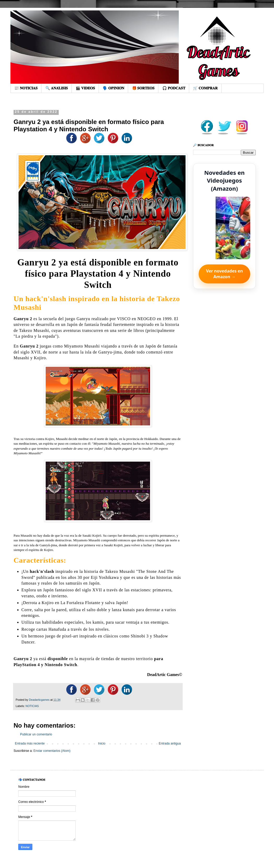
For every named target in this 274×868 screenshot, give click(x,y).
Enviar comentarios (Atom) (52, 751)
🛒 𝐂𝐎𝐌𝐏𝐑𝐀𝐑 (205, 88)
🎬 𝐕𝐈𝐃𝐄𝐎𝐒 (85, 88)
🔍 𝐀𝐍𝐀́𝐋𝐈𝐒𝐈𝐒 (57, 88)
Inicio (102, 743)
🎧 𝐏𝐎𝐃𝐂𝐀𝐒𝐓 (174, 88)
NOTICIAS (32, 706)
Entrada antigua (170, 743)
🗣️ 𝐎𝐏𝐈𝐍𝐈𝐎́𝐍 (114, 88)
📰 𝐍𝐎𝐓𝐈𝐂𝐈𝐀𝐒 (26, 88)
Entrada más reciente (30, 743)
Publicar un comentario (36, 734)
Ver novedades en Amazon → (224, 274)
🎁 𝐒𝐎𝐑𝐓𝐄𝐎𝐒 (143, 88)
